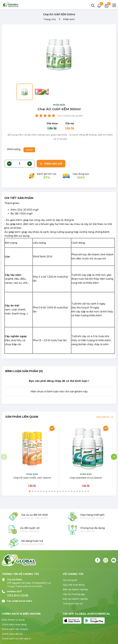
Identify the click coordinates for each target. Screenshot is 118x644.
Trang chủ (50, 19)
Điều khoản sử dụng (13, 620)
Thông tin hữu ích (73, 604)
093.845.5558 (18, 595)
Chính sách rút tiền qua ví (16, 639)
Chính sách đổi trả (12, 634)
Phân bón (69, 19)
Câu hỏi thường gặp (74, 594)
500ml (29, 150)
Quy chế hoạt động (74, 585)
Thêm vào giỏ (51, 164)
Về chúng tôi (70, 580)
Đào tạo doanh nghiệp (75, 589)
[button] (114, 457)
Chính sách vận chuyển (15, 629)
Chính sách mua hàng (14, 625)
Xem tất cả (104, 417)
